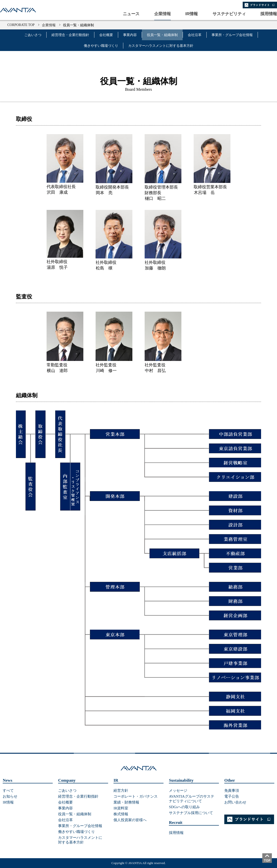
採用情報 (176, 833)
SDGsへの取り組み (184, 807)
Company (67, 780)
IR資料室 (121, 808)
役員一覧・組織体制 (162, 35)
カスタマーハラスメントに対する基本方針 (161, 46)
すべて (8, 791)
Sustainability (181, 780)
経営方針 (121, 791)
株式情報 (121, 814)
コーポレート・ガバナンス (136, 796)
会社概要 (106, 35)
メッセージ (178, 791)
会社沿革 (195, 35)
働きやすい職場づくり (101, 46)
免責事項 (232, 791)
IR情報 (8, 802)
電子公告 (232, 796)
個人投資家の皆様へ (130, 820)
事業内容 (130, 35)
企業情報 (49, 25)
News (7, 780)
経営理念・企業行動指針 (70, 35)
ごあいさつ (33, 35)
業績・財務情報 (126, 802)
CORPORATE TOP (21, 25)
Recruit (176, 823)
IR (116, 780)
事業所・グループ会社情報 (232, 35)
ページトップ (270, 861)
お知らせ (10, 796)
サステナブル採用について (191, 813)
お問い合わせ (235, 802)
